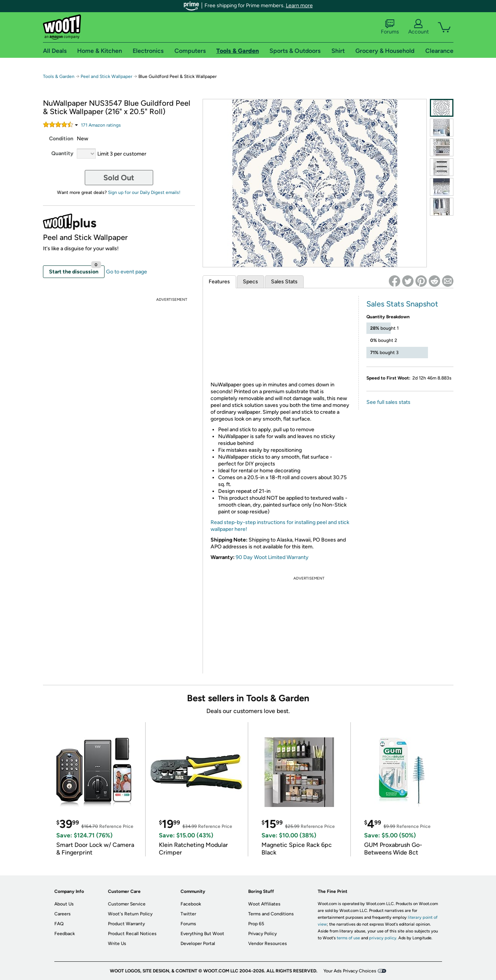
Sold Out (119, 178)
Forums (390, 27)
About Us (64, 904)
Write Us (117, 943)
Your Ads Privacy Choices (350, 971)
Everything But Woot (202, 934)
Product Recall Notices (132, 934)
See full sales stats (388, 402)
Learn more (299, 6)
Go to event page (127, 272)
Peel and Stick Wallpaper (106, 76)
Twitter (188, 914)
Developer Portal (198, 943)
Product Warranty (126, 924)
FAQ (59, 924)
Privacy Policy (262, 934)
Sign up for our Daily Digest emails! (144, 192)
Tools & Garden (59, 76)
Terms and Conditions (271, 914)
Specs (250, 282)
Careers (63, 914)
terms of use (348, 938)
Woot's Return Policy (130, 914)
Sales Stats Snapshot (402, 304)
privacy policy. (383, 938)
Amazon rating (101, 125)
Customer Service (127, 904)
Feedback (65, 934)
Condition (61, 139)
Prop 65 (256, 924)
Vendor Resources (268, 943)
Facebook (191, 904)
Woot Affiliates (264, 904)
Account (418, 27)
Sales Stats (284, 282)
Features (219, 282)
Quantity (62, 153)
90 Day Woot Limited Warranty (272, 557)
